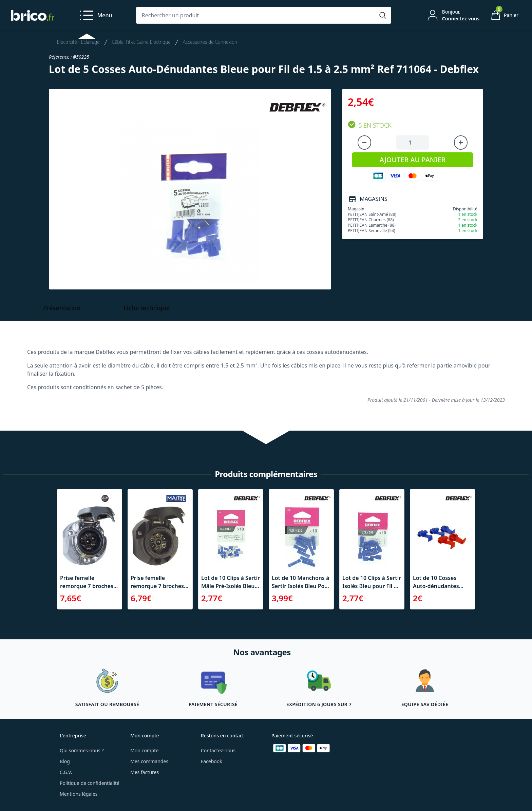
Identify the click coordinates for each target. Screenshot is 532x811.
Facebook (212, 761)
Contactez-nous (218, 750)
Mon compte (144, 750)
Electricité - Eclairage (78, 42)
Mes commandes (149, 761)
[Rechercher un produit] (257, 15)
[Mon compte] (453, 15)
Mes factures (145, 772)
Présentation (62, 308)
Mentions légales (79, 794)
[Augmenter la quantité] (461, 143)
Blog (65, 761)
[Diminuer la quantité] (364, 143)
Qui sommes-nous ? (82, 750)
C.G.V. (66, 772)
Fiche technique (147, 308)
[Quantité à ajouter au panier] (413, 143)
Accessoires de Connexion (210, 42)
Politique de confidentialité (90, 783)
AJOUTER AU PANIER (413, 160)
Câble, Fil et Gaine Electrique (141, 42)
